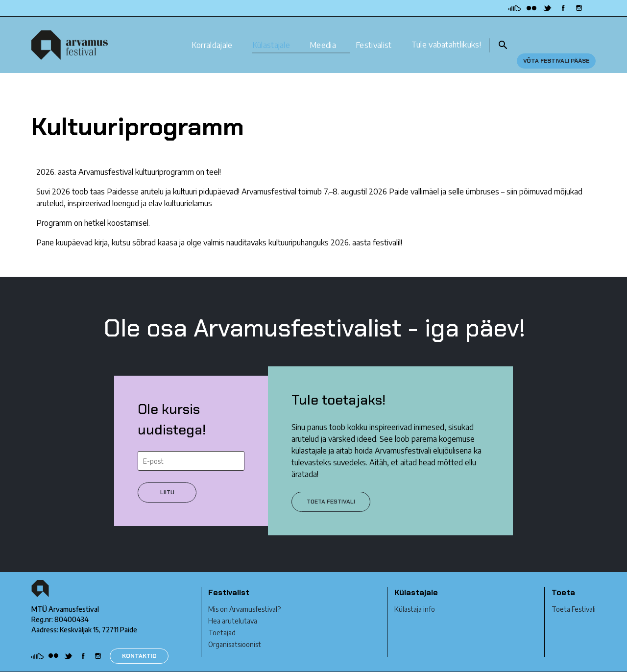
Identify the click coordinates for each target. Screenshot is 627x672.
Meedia (323, 36)
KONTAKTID (139, 639)
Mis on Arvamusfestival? (244, 592)
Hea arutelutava (233, 604)
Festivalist (374, 36)
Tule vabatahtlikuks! (446, 36)
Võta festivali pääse (556, 36)
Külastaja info (415, 592)
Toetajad (222, 616)
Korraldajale (212, 36)
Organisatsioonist (235, 628)
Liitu (167, 475)
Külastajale (271, 36)
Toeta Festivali (574, 592)
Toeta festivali (331, 484)
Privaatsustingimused (64, 663)
